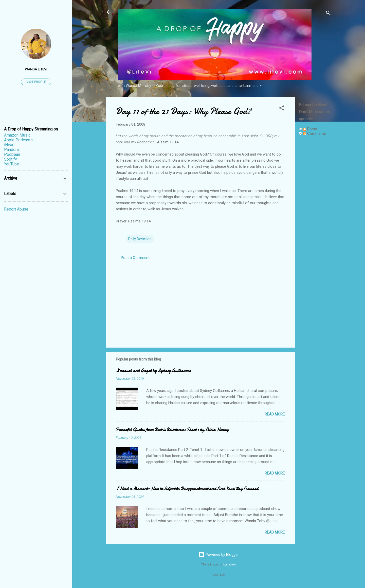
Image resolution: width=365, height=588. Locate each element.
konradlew (230, 565)
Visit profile (36, 82)
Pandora (11, 150)
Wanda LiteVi (36, 69)
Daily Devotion (140, 239)
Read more (275, 414)
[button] (282, 109)
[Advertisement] (315, 216)
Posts (310, 129)
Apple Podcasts (18, 140)
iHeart (9, 145)
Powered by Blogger (219, 555)
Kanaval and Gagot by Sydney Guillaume (153, 371)
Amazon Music (17, 135)
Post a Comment (135, 258)
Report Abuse (16, 209)
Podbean (12, 154)
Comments (315, 134)
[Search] (328, 14)
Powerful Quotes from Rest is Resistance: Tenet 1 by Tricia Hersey (172, 430)
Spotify (11, 159)
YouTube (12, 164)
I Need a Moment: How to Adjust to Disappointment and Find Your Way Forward (187, 489)
